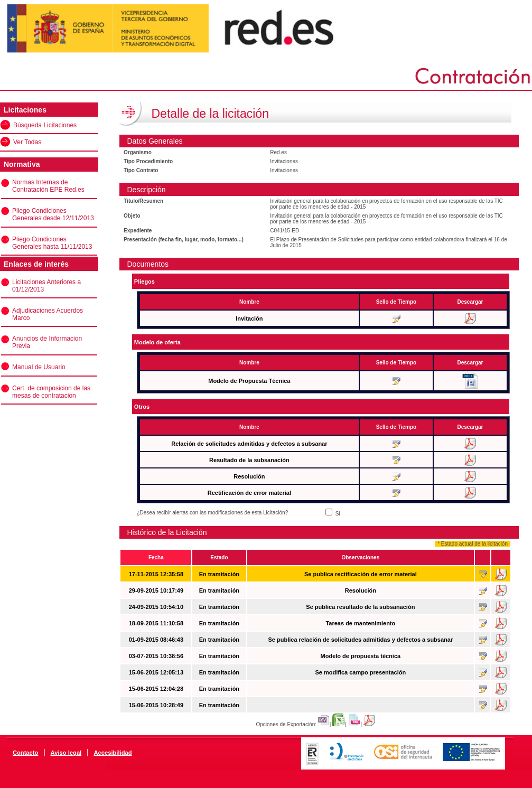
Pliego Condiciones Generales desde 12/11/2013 (53, 214)
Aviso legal (66, 753)
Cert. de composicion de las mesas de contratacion (51, 392)
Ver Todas (27, 142)
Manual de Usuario (39, 367)
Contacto (25, 753)
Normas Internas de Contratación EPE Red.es (48, 186)
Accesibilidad (113, 753)
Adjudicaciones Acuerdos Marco (48, 314)
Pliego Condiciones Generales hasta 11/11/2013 (52, 243)
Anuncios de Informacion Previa (47, 342)
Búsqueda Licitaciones (45, 125)
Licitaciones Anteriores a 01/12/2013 (46, 286)
